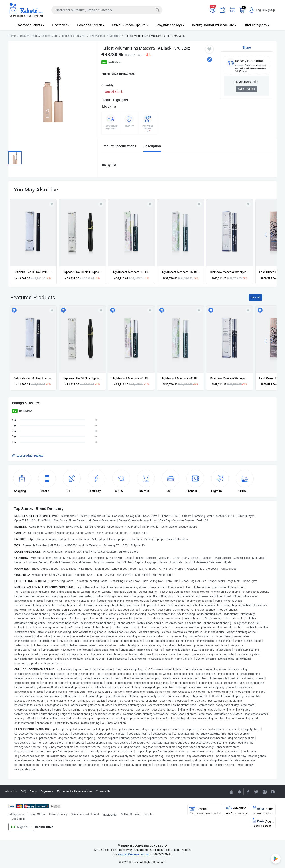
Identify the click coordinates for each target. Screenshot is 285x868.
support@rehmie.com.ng (133, 854)
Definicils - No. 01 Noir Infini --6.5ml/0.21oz (33, 272)
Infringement (17, 814)
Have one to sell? (246, 82)
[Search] (107, 10)
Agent (263, 823)
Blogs (33, 791)
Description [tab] (152, 146)
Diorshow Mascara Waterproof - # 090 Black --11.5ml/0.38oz (230, 272)
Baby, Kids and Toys (170, 25)
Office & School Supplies (130, 25)
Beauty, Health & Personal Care (214, 25)
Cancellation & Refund (85, 814)
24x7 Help (18, 819)
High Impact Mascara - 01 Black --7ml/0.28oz (131, 272)
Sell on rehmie (247, 89)
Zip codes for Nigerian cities (75, 791)
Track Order (110, 814)
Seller (263, 810)
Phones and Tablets (30, 25)
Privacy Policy (58, 814)
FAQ (23, 791)
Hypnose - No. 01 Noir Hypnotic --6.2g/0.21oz (82, 272)
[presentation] (266, 234)
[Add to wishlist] (52, 310)
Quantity (107, 85)
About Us (11, 791)
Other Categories (257, 25)
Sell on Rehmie (130, 814)
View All (255, 297)
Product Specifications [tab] (119, 146)
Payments (47, 791)
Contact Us (103, 791)
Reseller (149, 814)
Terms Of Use (37, 814)
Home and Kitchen (91, 25)
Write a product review (28, 455)
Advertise (237, 810)
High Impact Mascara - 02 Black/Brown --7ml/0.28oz (180, 272)
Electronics (61, 25)
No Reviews (115, 62)
